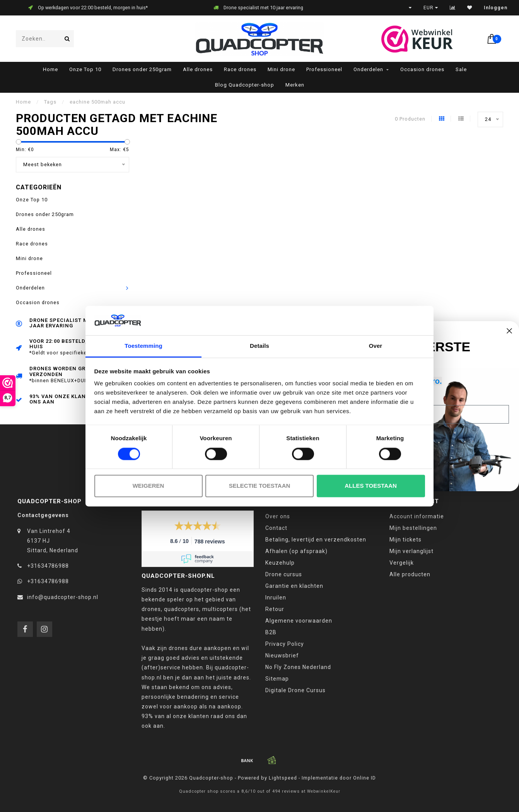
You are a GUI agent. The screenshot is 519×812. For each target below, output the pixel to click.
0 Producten (410, 119)
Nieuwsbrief (282, 655)
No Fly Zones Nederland (298, 667)
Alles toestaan (370, 486)
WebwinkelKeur (324, 791)
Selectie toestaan (260, 486)
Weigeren (149, 486)
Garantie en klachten (294, 586)
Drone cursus (284, 574)
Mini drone (281, 69)
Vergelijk (402, 563)
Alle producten (410, 574)
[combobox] (45, 39)
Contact (276, 528)
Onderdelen (368, 69)
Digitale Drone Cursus (295, 690)
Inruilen (276, 598)
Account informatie (417, 516)
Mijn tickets (405, 540)
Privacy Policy (285, 644)
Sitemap (277, 679)
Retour (275, 609)
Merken (295, 85)
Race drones (240, 69)
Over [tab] (376, 346)
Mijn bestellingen (413, 528)
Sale (461, 69)
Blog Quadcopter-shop (245, 85)
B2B (271, 632)
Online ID (364, 778)
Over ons (278, 516)
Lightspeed (283, 778)
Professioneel (324, 69)
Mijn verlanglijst (411, 551)
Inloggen (496, 8)
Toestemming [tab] (143, 346)
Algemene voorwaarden (299, 621)
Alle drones (198, 69)
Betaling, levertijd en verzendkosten (316, 540)
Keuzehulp (280, 563)
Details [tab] (259, 346)
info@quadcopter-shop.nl (63, 597)
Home (50, 69)
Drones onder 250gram (142, 69)
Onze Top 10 (85, 69)
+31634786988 (48, 566)
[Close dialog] (509, 331)
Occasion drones (422, 69)
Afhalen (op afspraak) (296, 551)
